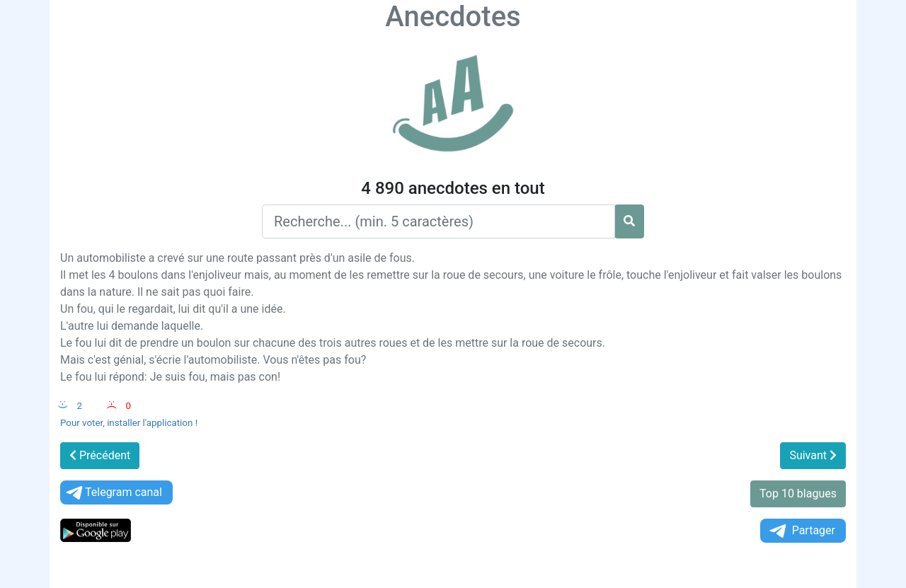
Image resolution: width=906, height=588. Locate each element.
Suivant (813, 455)
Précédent (100, 455)
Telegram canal (113, 493)
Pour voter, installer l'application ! (129, 423)
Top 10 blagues (798, 494)
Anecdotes (453, 17)
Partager (801, 531)
